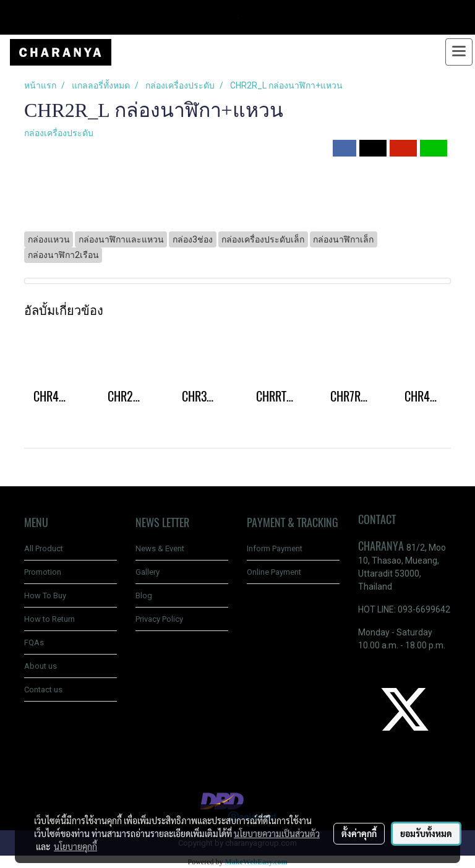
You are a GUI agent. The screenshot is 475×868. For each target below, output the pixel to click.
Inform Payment (275, 548)
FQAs (34, 642)
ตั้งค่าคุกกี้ (359, 833)
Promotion (43, 572)
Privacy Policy (159, 619)
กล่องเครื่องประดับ (59, 133)
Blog (144, 595)
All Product (44, 548)
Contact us (43, 690)
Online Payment (274, 572)
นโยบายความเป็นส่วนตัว (277, 833)
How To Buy (45, 595)
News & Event (160, 548)
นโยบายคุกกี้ (75, 846)
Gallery (148, 572)
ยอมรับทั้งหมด (426, 833)
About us (41, 666)
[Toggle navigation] (459, 52)
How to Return (49, 619)
